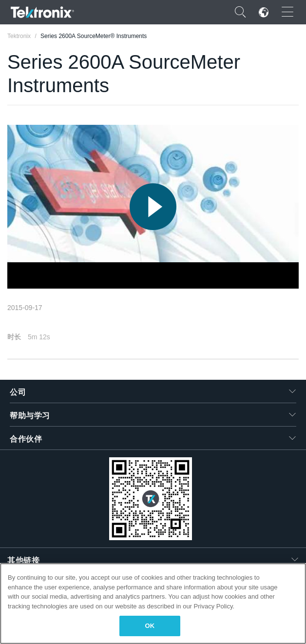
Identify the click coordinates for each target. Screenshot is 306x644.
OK (150, 626)
